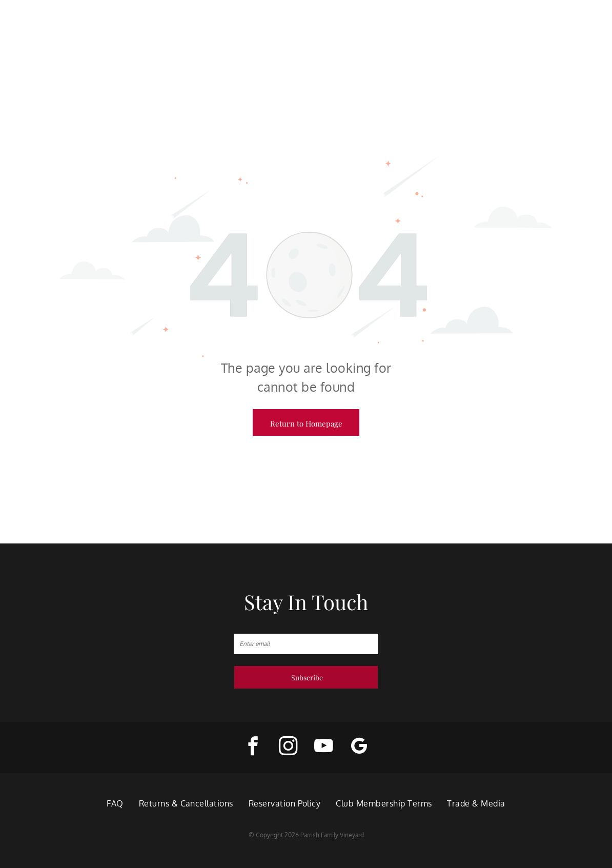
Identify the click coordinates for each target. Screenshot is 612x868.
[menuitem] (115, 803)
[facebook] (253, 748)
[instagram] (288, 748)
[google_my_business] (359, 748)
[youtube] (324, 748)
